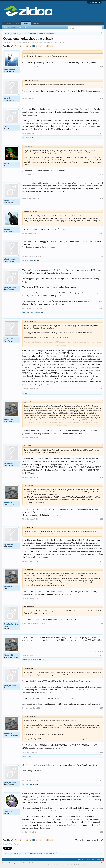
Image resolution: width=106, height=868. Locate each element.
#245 (101, 198)
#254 (101, 598)
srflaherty (8, 811)
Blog (17, 23)
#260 (101, 832)
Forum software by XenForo (22, 863)
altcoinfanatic (10, 259)
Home (9, 23)
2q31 (6, 127)
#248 (101, 308)
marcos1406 (9, 200)
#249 (101, 389)
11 (27, 46)
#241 (101, 67)
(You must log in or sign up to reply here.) (89, 840)
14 (37, 46)
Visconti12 (9, 419)
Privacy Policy (99, 863)
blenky (7, 229)
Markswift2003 (49, 42)
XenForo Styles (61, 865)
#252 (101, 519)
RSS (102, 860)
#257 (101, 708)
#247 (101, 257)
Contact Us (82, 860)
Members (36, 23)
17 (47, 46)
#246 (101, 233)
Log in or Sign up (94, 2)
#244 (101, 175)
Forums (26, 24)
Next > (52, 46)
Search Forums (9, 27)
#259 (101, 780)
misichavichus (10, 69)
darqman (26, 137)
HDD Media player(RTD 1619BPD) (25, 42)
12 (31, 46)
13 (34, 46)
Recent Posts (22, 27)
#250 (101, 438)
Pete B (26, 312)
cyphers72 (9, 339)
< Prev (16, 46)
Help (89, 860)
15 (41, 46)
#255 (101, 624)
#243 (101, 133)
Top (98, 860)
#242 (101, 98)
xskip (6, 164)
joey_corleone (28, 261)
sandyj (7, 98)
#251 (101, 477)
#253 (101, 561)
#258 (101, 752)
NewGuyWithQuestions (11, 625)
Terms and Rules (87, 863)
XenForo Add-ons (48, 865)
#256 (101, 655)
